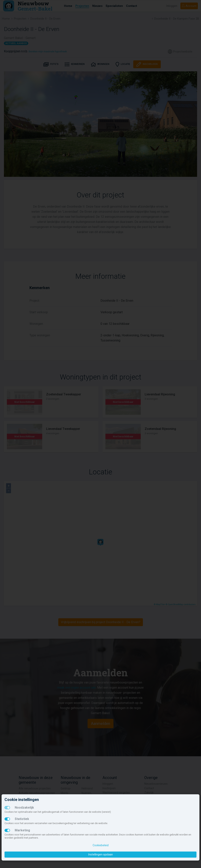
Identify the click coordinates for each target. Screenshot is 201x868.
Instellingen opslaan (101, 854)
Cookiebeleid (101, 845)
